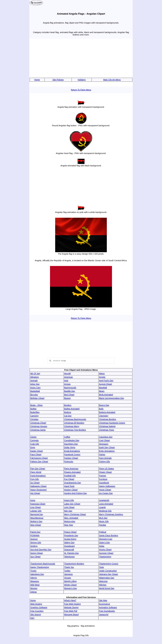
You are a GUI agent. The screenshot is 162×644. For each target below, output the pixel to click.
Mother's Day (36, 521)
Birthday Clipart (37, 398)
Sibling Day (69, 543)
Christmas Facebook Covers (112, 423)
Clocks (33, 437)
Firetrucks (69, 462)
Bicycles (34, 395)
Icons (33, 500)
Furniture (103, 479)
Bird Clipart (69, 395)
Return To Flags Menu (81, 90)
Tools (101, 567)
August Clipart (105, 384)
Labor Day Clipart (72, 504)
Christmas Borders (108, 419)
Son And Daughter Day (41, 550)
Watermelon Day (107, 578)
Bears (102, 391)
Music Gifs (104, 521)
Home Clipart (105, 490)
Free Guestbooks (107, 611)
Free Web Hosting (72, 604)
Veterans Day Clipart (108, 574)
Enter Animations (107, 451)
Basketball (35, 391)
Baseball (103, 388)
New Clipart (36, 525)
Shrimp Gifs (36, 543)
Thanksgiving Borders (74, 564)
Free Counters (37, 611)
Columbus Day (106, 437)
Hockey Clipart (71, 490)
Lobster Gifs (36, 511)
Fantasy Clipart (71, 458)
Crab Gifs (35, 444)
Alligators (35, 377)
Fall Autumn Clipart (39, 458)
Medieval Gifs (105, 511)
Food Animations (38, 476)
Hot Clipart (35, 493)
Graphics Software (39, 607)
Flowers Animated (72, 472)
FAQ (32, 618)
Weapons (35, 581)
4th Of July (35, 373)
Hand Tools (69, 486)
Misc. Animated (71, 518)
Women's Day (71, 588)
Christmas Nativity (107, 426)
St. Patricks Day (71, 553)
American (68, 377)
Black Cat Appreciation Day (111, 398)
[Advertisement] (81, 58)
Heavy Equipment (38, 490)
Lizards (102, 507)
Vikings (34, 578)
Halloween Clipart (38, 486)
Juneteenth (104, 500)
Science (34, 539)
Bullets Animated (72, 409)
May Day (68, 511)
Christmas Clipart (38, 423)
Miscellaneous (37, 518)
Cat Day (68, 416)
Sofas (102, 546)
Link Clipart (69, 507)
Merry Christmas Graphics (111, 514)
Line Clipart (35, 507)
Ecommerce (105, 604)
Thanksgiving (105, 557)
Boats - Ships (36, 405)
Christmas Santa (38, 430)
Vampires (68, 574)
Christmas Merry (72, 426)
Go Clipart (35, 483)
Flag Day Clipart (38, 469)
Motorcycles (70, 521)
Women (34, 588)
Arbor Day (35, 384)
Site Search (36, 614)
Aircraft (67, 373)
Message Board (71, 614)
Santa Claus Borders (109, 535)
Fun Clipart (69, 479)
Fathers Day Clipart (39, 462)
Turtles (67, 571)
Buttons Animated (107, 412)
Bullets (33, 409)
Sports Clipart (105, 550)
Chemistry (104, 416)
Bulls (101, 409)
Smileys (34, 546)
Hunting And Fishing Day (76, 493)
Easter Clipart (37, 451)
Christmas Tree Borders (75, 430)
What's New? (70, 600)
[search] (81, 361)
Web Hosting (36, 604)
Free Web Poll (71, 611)
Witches (103, 585)
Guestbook (104, 483)
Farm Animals (105, 458)
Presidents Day (71, 535)
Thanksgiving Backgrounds (43, 564)
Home (37, 80)
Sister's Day (104, 543)
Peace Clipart (70, 532)
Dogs (33, 447)
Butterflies (35, 412)
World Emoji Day (107, 588)
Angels (102, 377)
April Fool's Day (106, 381)
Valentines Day (37, 574)
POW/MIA (35, 535)
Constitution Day (72, 440)
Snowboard (69, 546)
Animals (34, 381)
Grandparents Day (73, 483)
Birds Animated (106, 395)
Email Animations (72, 451)
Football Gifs (70, 476)
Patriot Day (35, 532)
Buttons (68, 412)
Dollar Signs (70, 447)
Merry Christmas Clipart (75, 514)
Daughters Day (71, 444)
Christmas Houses (39, 426)
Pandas (102, 525)
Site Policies (58, 80)
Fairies (102, 454)
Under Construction (108, 571)
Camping (34, 416)
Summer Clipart (106, 553)
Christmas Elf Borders (74, 423)
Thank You (69, 567)
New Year (69, 525)
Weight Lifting (70, 581)
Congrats (34, 440)
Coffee (67, 437)
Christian (34, 419)
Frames (102, 476)
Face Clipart (36, 454)
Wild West (35, 585)
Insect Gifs (69, 500)
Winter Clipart (70, 585)
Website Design (71, 607)
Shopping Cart (106, 539)
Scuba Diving (70, 539)
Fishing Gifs (104, 462)
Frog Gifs (35, 479)
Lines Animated (106, 504)
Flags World (36, 472)
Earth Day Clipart (107, 447)
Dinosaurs (104, 444)
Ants (66, 381)
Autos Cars (35, 388)
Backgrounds (70, 388)
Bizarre (67, 398)
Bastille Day (70, 391)
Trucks (33, 571)
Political (103, 532)
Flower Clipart (105, 472)
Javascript (104, 614)
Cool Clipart (104, 440)
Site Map (103, 600)
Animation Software (108, 607)
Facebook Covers (72, 454)
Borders (68, 405)
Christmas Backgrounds (75, 419)
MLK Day (103, 518)
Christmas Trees (107, 430)
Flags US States (106, 469)
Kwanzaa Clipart (38, 504)
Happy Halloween (107, 486)
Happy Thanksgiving (40, 567)
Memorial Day (37, 514)
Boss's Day (104, 405)
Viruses (68, 578)
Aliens (102, 373)
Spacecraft (69, 550)
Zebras (33, 592)
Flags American (71, 469)
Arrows (67, 384)
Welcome (103, 581)
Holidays (82, 80)
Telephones (69, 557)
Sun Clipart (35, 557)
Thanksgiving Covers (109, 564)
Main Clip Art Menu (112, 80)
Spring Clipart (37, 553)
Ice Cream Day (106, 493)
